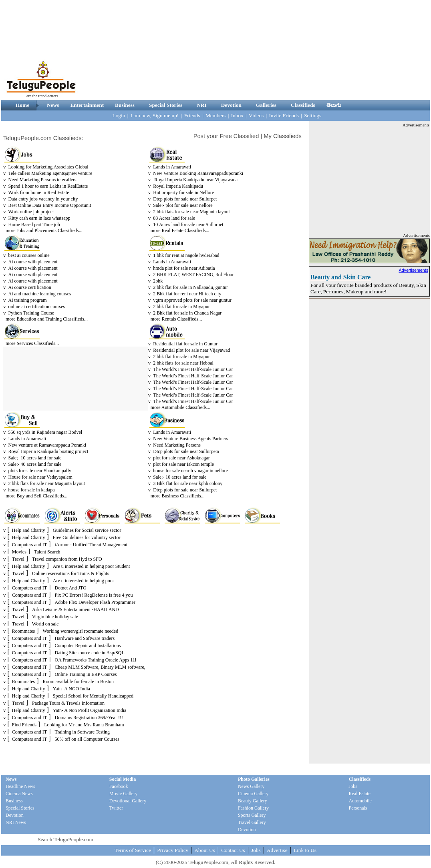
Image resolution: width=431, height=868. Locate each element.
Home (22, 105)
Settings (313, 115)
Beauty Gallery (253, 801)
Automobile (360, 801)
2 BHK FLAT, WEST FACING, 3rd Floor (193, 275)
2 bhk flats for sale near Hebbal (183, 363)
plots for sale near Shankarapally (40, 471)
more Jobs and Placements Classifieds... (44, 231)
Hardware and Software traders (85, 638)
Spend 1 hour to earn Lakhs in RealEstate (48, 186)
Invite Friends (284, 115)
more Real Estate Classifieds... (180, 231)
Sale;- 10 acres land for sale (35, 458)
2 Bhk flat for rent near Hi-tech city (187, 294)
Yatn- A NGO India (71, 689)
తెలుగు (334, 105)
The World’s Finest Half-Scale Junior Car (193, 369)
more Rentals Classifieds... (176, 319)
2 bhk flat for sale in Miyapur (181, 307)
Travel (18, 559)
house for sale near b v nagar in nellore (190, 471)
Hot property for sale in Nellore (183, 192)
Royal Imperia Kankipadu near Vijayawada (195, 180)
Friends (192, 115)
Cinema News (19, 794)
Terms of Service (133, 850)
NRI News (16, 822)
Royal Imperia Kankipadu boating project (48, 451)
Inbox (237, 115)
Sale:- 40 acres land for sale (35, 464)
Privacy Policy (173, 850)
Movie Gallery (123, 794)
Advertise (277, 850)
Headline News (20, 786)
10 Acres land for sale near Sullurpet (188, 225)
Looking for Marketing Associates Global (48, 167)
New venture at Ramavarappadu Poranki (47, 445)
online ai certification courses (37, 307)
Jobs (353, 786)
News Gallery (251, 786)
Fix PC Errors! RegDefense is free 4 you (94, 595)
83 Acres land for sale (174, 218)
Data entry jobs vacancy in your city (43, 199)
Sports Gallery (252, 815)
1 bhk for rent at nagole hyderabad (186, 255)
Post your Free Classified (226, 136)
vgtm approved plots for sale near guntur (192, 300)
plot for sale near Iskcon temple (183, 464)
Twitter (116, 808)
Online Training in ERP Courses (86, 674)
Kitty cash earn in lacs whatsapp (39, 218)
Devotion (231, 105)
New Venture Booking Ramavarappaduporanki (198, 173)
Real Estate (360, 794)
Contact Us (233, 850)
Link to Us (305, 850)
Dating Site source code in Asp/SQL (89, 653)
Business (125, 105)
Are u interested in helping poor (84, 581)
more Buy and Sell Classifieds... (36, 496)
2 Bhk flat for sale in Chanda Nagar (187, 313)
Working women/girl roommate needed (80, 631)
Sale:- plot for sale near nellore (183, 205)
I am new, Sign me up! (155, 115)
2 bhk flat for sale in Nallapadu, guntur (190, 287)
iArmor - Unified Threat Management (91, 545)
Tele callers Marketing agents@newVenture (50, 173)
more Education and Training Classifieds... (47, 319)
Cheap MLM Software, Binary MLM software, (100, 667)
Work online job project (31, 212)
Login (119, 115)
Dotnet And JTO (70, 588)
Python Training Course (31, 313)
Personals (358, 808)
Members (215, 115)
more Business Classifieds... (178, 496)
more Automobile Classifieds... (180, 407)
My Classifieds (282, 136)
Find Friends (24, 725)
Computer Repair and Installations (88, 645)
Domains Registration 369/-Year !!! (89, 718)
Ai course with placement (33, 262)
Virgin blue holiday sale (55, 617)
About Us (204, 850)
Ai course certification (30, 287)
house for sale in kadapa (32, 490)
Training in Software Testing (82, 732)
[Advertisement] (368, 50)
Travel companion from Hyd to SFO (67, 559)
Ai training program (28, 300)
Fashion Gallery (253, 808)
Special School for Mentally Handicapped (93, 696)
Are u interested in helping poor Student (92, 566)
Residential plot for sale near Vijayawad (191, 350)
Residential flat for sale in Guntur (185, 344)
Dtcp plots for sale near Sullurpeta (186, 451)
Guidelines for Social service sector (87, 530)
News (53, 105)
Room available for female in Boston (78, 682)
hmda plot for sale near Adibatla (184, 268)
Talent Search (47, 552)
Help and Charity (29, 530)
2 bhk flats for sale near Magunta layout (191, 212)
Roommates (23, 631)
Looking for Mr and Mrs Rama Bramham (84, 725)
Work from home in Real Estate (39, 192)
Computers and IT (29, 545)
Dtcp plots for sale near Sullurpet (185, 199)
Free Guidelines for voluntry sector (87, 537)
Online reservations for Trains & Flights (70, 573)
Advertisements (414, 270)
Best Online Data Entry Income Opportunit (50, 205)
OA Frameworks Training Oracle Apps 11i (95, 660)
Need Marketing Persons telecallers (42, 180)
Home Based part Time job (34, 225)
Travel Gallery (252, 822)
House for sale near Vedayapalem (40, 477)
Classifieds (303, 105)
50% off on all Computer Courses (87, 739)
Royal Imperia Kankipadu (178, 186)
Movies (19, 552)
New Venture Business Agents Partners (190, 439)
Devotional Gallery (128, 801)
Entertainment (87, 105)
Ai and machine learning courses (40, 294)
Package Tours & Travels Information (68, 703)
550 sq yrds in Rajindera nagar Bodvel (45, 432)
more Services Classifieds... (32, 343)
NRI (201, 105)
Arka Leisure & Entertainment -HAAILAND (76, 609)
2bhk (158, 281)
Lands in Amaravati (172, 167)
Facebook (119, 786)
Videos (256, 115)
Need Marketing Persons (177, 445)
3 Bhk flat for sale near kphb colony (188, 483)
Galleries (266, 105)
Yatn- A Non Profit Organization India (90, 710)
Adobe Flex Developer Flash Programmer (95, 602)
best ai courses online (29, 255)
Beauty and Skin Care (340, 277)
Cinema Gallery (253, 794)
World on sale (45, 624)
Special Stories (166, 105)
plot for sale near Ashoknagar (181, 458)
